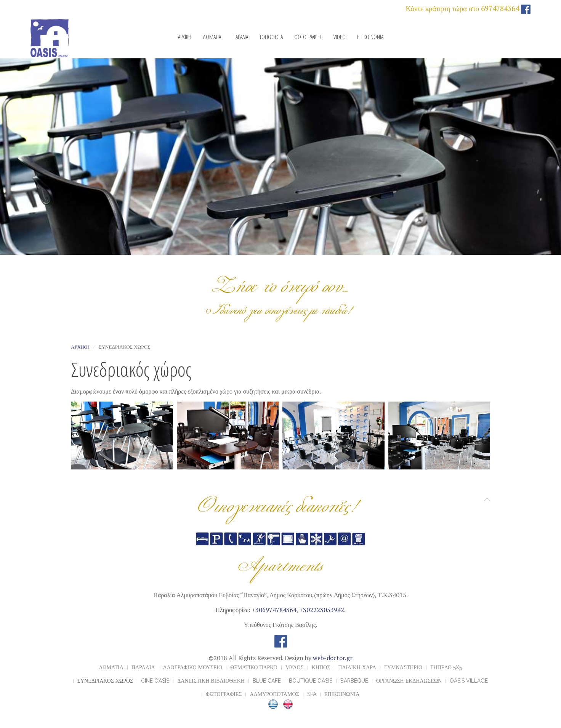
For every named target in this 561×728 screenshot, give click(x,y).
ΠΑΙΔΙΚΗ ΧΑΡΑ (357, 667)
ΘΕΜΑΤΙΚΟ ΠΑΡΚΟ (254, 667)
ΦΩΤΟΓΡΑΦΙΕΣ (308, 37)
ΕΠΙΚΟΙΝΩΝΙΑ (370, 37)
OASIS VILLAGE (469, 681)
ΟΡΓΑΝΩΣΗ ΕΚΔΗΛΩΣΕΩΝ (409, 681)
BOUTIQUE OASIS (311, 681)
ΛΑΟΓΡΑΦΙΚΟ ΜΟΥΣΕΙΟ (193, 667)
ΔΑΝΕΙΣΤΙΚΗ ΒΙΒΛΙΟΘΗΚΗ (211, 681)
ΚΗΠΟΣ (321, 667)
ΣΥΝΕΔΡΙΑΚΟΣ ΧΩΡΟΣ (105, 681)
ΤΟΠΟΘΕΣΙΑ (271, 37)
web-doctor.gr (333, 658)
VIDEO (340, 37)
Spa (312, 694)
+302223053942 (322, 610)
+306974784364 (274, 610)
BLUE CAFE (267, 681)
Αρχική (80, 347)
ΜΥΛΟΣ (295, 667)
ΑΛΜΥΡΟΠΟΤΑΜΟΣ (274, 694)
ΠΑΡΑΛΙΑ (240, 37)
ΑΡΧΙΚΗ (185, 37)
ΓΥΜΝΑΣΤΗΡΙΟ (403, 667)
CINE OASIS (155, 681)
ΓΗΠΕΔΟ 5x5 (446, 667)
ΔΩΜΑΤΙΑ (212, 37)
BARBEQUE (354, 681)
